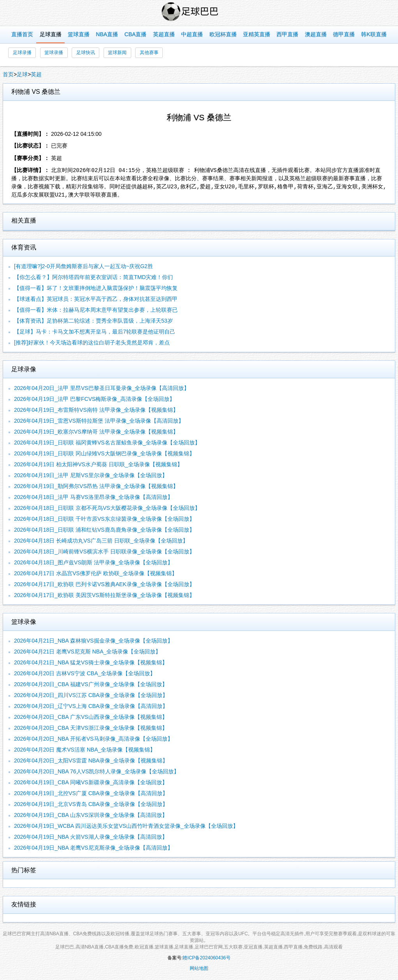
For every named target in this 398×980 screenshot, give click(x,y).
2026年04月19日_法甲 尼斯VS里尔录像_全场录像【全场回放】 (91, 475)
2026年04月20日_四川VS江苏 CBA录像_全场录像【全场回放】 (91, 695)
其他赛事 (149, 53)
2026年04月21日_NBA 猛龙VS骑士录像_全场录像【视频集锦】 (91, 662)
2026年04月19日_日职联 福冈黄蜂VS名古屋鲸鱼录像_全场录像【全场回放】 (107, 443)
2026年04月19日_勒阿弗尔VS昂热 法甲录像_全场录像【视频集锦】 (96, 486)
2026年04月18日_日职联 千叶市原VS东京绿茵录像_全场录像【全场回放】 (104, 519)
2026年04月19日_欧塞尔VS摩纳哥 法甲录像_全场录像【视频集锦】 (96, 432)
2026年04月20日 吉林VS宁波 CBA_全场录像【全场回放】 (85, 673)
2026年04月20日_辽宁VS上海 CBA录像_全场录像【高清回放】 (91, 706)
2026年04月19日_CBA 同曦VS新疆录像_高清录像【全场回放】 (91, 782)
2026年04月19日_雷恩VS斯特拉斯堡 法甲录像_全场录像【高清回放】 (99, 421)
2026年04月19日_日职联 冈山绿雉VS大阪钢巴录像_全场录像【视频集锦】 (104, 453)
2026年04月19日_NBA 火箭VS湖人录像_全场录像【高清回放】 (91, 837)
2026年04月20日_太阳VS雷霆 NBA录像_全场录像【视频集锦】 (91, 760)
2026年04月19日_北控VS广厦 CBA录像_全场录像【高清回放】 (91, 793)
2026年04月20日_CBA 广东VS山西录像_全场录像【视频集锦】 (91, 717)
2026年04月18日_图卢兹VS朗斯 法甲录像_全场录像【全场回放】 (93, 562)
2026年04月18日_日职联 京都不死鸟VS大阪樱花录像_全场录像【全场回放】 (107, 508)
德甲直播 (344, 34)
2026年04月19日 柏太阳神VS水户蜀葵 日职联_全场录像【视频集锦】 (98, 464)
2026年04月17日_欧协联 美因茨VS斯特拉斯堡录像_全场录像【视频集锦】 (104, 595)
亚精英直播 (257, 34)
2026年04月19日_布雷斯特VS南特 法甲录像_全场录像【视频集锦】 (96, 410)
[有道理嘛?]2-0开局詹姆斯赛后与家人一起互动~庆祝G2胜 (84, 266)
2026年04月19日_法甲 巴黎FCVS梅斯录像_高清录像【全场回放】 (94, 399)
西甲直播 (287, 34)
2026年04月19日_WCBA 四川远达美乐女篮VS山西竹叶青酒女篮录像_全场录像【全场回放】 (126, 826)
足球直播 (51, 34)
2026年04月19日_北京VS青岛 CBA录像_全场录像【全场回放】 (91, 804)
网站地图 (199, 968)
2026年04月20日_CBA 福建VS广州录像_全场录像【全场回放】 (91, 684)
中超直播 (192, 34)
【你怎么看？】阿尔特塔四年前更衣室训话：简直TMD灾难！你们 (93, 277)
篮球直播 (79, 34)
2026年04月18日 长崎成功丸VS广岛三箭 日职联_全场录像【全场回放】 (101, 541)
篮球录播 (54, 53)
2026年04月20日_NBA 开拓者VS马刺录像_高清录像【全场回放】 (93, 739)
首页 (8, 74)
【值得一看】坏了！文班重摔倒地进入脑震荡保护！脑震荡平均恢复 (96, 288)
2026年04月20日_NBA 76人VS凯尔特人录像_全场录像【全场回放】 (97, 771)
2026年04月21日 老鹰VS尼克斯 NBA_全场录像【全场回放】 (87, 652)
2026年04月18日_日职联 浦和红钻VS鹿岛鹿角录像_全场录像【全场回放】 (104, 530)
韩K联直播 (374, 34)
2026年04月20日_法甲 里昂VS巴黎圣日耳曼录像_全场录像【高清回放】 (102, 388)
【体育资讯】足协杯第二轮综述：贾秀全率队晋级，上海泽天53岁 (93, 321)
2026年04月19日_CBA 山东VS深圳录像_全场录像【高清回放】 (91, 815)
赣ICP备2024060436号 (207, 958)
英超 (36, 74)
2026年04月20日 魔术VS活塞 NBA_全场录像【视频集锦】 (85, 750)
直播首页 (22, 34)
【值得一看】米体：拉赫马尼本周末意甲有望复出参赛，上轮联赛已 (96, 310)
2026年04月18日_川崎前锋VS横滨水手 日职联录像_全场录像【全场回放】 (104, 551)
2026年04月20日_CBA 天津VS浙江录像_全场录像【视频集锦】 (91, 728)
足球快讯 (86, 53)
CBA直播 (136, 34)
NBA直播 (107, 34)
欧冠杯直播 (223, 34)
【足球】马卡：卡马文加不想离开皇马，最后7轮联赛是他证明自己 (95, 332)
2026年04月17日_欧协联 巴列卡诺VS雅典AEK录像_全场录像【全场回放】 (104, 584)
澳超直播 (316, 34)
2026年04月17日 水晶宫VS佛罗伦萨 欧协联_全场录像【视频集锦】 (96, 573)
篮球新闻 (117, 53)
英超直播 (164, 34)
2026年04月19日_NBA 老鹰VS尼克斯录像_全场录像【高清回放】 (93, 848)
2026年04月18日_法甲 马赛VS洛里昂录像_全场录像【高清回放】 (93, 497)
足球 (22, 74)
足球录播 (22, 53)
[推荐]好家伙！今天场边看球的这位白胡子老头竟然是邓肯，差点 (92, 342)
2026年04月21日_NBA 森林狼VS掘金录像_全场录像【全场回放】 (93, 641)
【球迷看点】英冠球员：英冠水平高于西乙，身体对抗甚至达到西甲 (96, 299)
